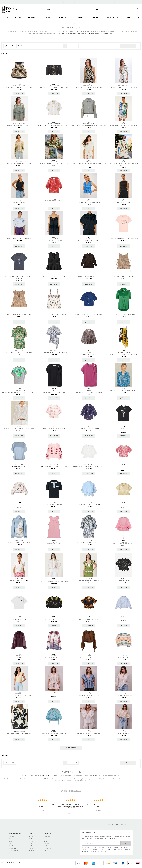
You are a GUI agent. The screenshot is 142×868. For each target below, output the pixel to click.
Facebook (47, 836)
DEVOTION (124, 542)
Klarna (11, 843)
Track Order (12, 846)
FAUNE (54, 692)
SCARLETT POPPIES (54, 580)
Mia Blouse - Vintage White (124, 696)
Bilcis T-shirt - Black (124, 430)
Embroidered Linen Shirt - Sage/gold (19, 126)
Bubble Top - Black (124, 580)
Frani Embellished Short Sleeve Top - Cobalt (89, 315)
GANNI (124, 237)
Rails (19, 201)
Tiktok (46, 841)
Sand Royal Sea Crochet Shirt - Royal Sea (19, 163)
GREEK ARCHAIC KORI (19, 86)
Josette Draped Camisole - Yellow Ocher (124, 354)
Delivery (11, 839)
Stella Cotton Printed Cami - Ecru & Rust (54, 315)
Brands (18, 17)
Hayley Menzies (87, 33)
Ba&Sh (75, 33)
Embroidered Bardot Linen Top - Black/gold (54, 88)
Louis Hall (42, 810)
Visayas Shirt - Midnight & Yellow (89, 620)
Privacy (31, 848)
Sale (128, 17)
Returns (11, 841)
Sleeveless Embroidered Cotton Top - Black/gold (89, 88)
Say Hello (11, 836)
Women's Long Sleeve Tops (37, 38)
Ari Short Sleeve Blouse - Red (54, 201)
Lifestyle (95, 17)
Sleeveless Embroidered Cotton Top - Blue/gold (19, 88)
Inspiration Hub (113, 17)
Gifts (137, 17)
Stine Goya (106, 33)
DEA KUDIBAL (124, 313)
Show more (71, 748)
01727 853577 (122, 825)
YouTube (47, 846)
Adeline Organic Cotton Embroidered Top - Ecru (89, 466)
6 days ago (71, 813)
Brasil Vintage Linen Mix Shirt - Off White (124, 126)
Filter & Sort (23, 46)
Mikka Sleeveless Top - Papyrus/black (19, 733)
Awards (31, 841)
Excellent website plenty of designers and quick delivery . (99, 806)
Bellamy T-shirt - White (19, 620)
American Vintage (67, 33)
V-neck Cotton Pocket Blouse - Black (54, 277)
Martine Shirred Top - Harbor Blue (89, 202)
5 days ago (43, 812)
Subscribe (126, 843)
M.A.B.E (54, 199)
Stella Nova (96, 33)
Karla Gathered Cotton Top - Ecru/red (54, 428)
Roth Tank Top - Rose (54, 544)
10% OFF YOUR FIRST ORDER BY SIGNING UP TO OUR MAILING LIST (70, 2)
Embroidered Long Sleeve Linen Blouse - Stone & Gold (89, 126)
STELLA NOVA (19, 237)
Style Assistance (13, 848)
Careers (31, 843)
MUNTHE (124, 428)
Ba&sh (89, 352)
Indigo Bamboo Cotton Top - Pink (124, 544)
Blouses (25, 38)
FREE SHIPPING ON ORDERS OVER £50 (117, 2)
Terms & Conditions (14, 853)
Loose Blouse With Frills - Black (89, 240)
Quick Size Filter (10, 46)
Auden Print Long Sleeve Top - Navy (89, 428)
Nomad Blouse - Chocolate (89, 658)
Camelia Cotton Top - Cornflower (89, 696)
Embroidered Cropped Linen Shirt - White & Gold (54, 126)
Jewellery (80, 17)
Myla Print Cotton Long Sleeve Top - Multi (124, 390)
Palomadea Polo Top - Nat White (19, 580)
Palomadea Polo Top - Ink (54, 504)
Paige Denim (19, 694)
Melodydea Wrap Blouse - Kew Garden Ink (54, 353)
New (19, 84)
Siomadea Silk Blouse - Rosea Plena (19, 542)
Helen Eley (99, 810)
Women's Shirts (71, 38)
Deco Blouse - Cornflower (54, 694)
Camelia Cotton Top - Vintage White (89, 733)
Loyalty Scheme (13, 851)
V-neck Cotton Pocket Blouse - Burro (19, 315)
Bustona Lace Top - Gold (124, 506)
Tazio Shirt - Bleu (89, 354)
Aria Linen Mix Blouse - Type (54, 658)
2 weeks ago (99, 812)
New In (6, 17)
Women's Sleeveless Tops (12, 38)
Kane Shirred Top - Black (124, 202)
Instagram (47, 839)
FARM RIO (124, 124)
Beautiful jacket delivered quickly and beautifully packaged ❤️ (42, 806)
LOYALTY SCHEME (27, 2)
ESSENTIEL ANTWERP (124, 352)
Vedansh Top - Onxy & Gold (54, 620)
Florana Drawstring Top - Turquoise (54, 733)
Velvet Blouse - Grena (19, 658)
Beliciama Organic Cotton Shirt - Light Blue (124, 618)
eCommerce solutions (17, 863)
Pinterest (47, 843)
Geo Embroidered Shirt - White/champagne (124, 88)
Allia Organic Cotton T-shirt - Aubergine (89, 392)
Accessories (63, 17)
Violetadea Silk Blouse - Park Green (124, 315)
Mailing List (47, 848)
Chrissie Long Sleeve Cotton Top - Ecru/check (19, 428)
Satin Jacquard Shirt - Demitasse (89, 277)
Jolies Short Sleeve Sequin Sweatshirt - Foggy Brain (19, 392)
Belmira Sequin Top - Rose (124, 468)
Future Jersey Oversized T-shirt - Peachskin (124, 239)
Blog (46, 851)
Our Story (31, 836)
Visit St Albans (33, 846)
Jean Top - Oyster (124, 733)
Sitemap (31, 851)
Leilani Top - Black (19, 202)
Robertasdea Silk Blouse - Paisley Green (19, 353)
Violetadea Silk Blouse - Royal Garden (89, 542)
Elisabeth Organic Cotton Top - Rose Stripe (54, 466)
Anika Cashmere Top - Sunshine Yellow (19, 696)
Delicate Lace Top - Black (54, 240)
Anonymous (71, 812)
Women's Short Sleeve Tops (56, 38)
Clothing (31, 17)
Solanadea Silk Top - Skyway (19, 466)
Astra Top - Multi (124, 658)
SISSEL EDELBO (54, 465)
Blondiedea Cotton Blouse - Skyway (89, 504)
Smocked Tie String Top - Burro (124, 277)
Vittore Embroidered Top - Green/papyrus (89, 580)
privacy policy (113, 849)
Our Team (32, 839)
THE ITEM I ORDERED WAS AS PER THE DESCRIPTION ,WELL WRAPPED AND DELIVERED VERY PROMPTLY (71, 806)
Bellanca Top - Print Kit (19, 506)
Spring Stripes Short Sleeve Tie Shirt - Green (54, 163)
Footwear (46, 17)
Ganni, (80, 33)
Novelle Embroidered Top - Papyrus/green (54, 582)
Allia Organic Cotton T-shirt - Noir (54, 392)
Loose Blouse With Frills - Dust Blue (19, 239)
